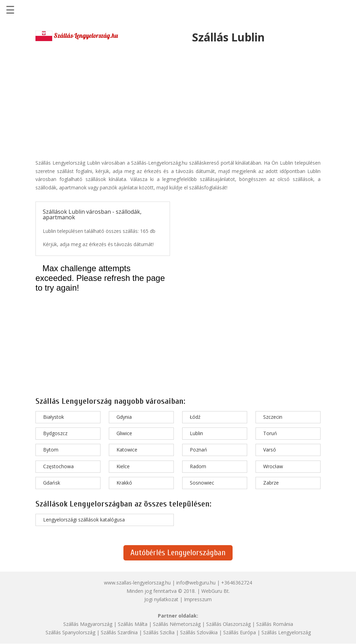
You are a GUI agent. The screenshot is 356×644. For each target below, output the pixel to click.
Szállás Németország (177, 624)
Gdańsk (52, 483)
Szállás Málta (133, 624)
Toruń (270, 433)
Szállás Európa (240, 632)
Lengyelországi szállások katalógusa (84, 520)
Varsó (270, 450)
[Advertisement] (178, 100)
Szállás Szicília (159, 632)
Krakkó (124, 483)
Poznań (199, 450)
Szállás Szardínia (119, 632)
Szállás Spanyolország (70, 632)
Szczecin (273, 417)
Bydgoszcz (55, 433)
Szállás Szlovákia (199, 632)
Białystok (54, 417)
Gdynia (124, 417)
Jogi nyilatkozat (161, 599)
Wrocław (273, 466)
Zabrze (271, 483)
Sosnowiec (202, 483)
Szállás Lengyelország (286, 632)
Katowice (127, 450)
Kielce (123, 466)
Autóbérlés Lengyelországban (178, 553)
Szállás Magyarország (88, 624)
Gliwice (124, 433)
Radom (198, 466)
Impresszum (198, 599)
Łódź (195, 417)
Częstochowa (58, 466)
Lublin (196, 433)
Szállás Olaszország (228, 624)
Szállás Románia (275, 624)
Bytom (51, 450)
